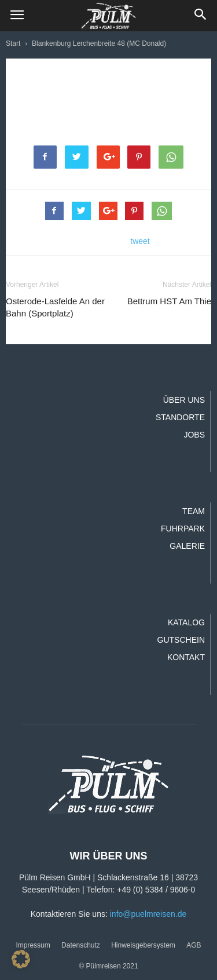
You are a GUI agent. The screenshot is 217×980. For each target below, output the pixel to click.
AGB (194, 945)
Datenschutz (81, 945)
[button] (201, 16)
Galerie (187, 546)
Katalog (186, 622)
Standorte (180, 417)
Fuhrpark (183, 529)
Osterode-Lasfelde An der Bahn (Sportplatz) (55, 307)
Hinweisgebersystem (143, 945)
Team (194, 511)
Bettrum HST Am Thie (169, 301)
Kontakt (186, 657)
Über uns (184, 400)
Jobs (194, 435)
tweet (140, 241)
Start (13, 43)
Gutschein (181, 640)
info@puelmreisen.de (148, 914)
